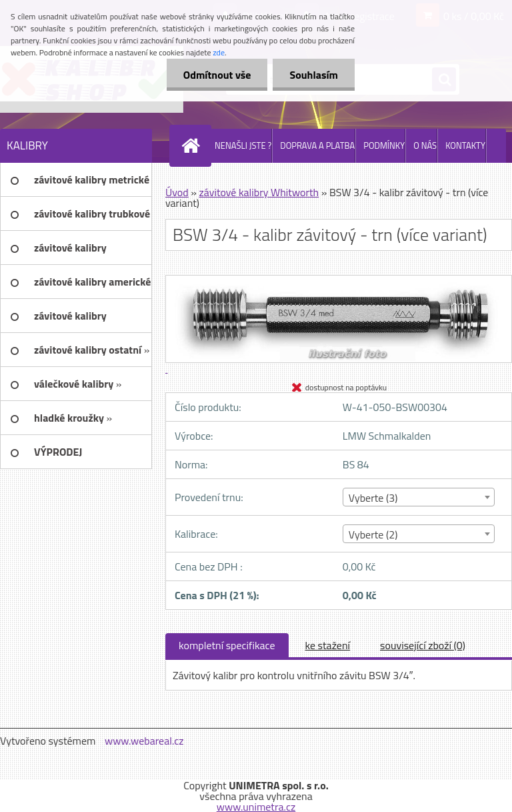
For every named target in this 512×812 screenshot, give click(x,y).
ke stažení (328, 645)
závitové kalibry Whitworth (259, 192)
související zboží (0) (423, 645)
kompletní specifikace (227, 645)
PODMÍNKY (384, 145)
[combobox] (419, 497)
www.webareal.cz (144, 741)
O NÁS (425, 145)
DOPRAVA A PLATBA (317, 145)
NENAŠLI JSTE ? (243, 145)
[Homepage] (193, 145)
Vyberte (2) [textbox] (373, 534)
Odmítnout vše (217, 75)
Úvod (177, 192)
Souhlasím (314, 75)
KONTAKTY (465, 145)
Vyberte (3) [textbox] (373, 498)
